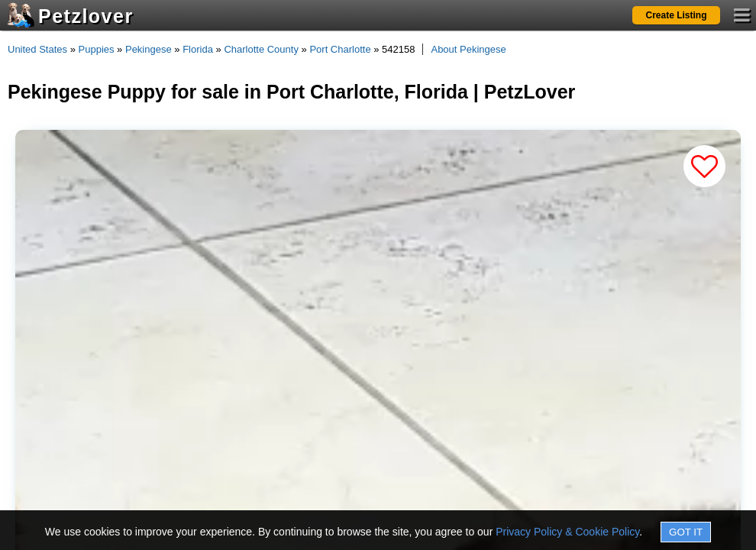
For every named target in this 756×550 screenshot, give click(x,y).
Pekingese (149, 49)
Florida (198, 49)
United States (37, 49)
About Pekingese (468, 49)
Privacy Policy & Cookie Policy (567, 532)
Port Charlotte (340, 49)
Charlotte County (261, 49)
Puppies (97, 49)
